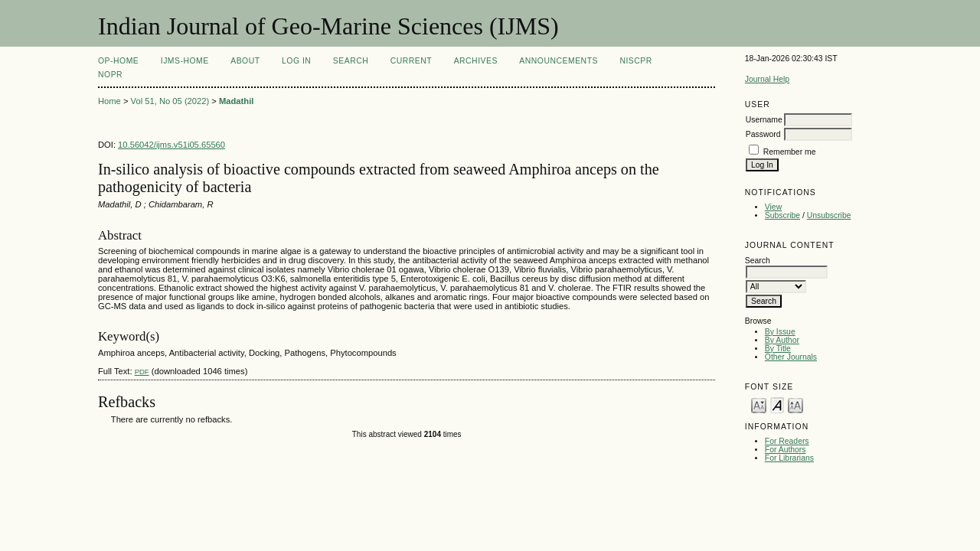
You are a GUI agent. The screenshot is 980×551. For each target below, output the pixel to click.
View (773, 207)
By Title (778, 349)
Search (351, 61)
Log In (296, 61)
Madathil (236, 101)
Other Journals (791, 357)
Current (411, 61)
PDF (142, 372)
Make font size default (777, 404)
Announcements (559, 61)
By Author (782, 340)
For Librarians (789, 458)
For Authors (786, 450)
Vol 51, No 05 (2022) (170, 101)
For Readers (787, 441)
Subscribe (782, 215)
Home (109, 101)
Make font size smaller (759, 404)
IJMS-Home (185, 61)
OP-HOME (118, 61)
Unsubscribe (829, 215)
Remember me (790, 152)
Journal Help (767, 79)
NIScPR (635, 61)
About (245, 61)
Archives (476, 61)
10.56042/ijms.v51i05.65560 (171, 145)
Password (763, 134)
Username (764, 120)
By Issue (780, 332)
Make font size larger (795, 404)
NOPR (110, 75)
